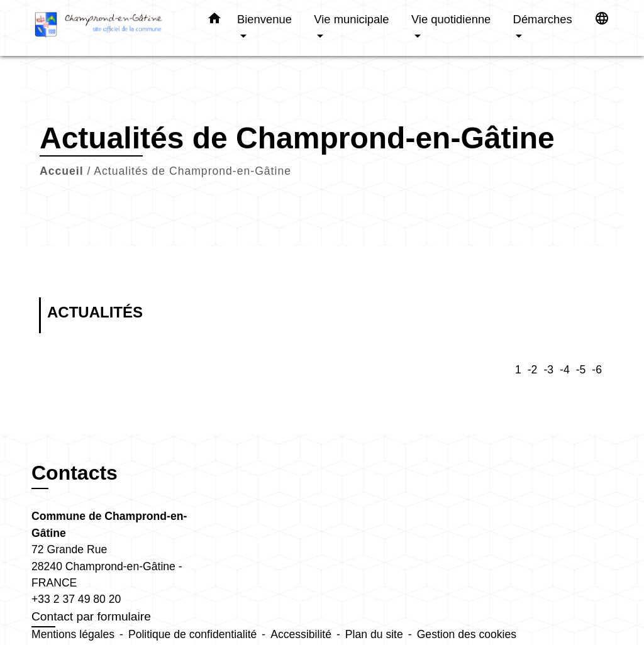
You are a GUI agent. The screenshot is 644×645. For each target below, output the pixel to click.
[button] (214, 21)
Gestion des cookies (467, 634)
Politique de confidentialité (192, 634)
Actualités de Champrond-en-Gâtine (192, 171)
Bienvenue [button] (264, 19)
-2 (533, 370)
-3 (548, 370)
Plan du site (374, 634)
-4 (565, 370)
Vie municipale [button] (351, 19)
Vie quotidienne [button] (451, 19)
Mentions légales (73, 634)
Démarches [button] (543, 19)
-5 (581, 370)
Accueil (62, 171)
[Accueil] (108, 28)
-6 (597, 370)
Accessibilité (301, 634)
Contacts (75, 473)
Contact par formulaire (91, 616)
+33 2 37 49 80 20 (76, 599)
